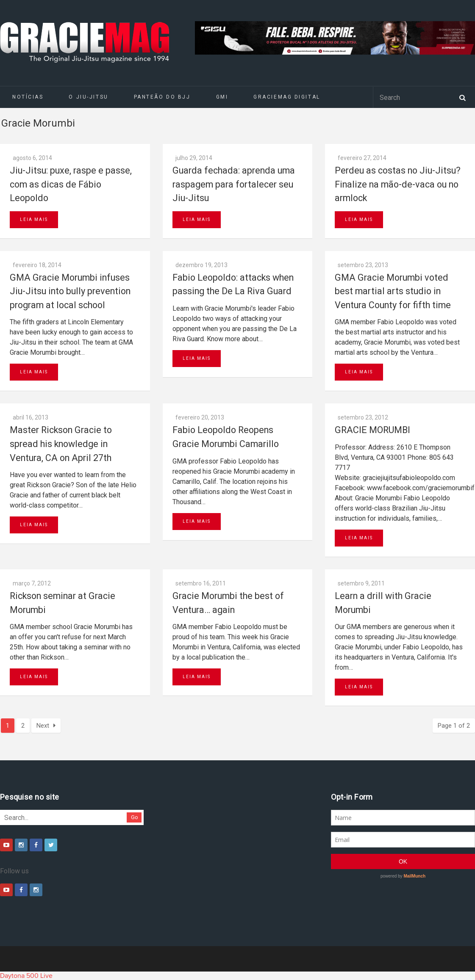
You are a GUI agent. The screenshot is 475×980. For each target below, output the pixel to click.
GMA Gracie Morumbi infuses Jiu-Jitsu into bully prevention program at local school (70, 291)
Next (46, 726)
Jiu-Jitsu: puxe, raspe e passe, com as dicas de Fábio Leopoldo (71, 184)
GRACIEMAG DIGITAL (287, 97)
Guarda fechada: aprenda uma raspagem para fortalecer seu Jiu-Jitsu (234, 184)
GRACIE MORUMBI (372, 430)
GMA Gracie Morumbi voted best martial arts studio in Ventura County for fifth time (393, 291)
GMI (222, 97)
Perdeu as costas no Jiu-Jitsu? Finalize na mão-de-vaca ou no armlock (398, 184)
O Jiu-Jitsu (88, 97)
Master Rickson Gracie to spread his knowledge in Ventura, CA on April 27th (61, 444)
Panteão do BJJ (162, 97)
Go (135, 817)
